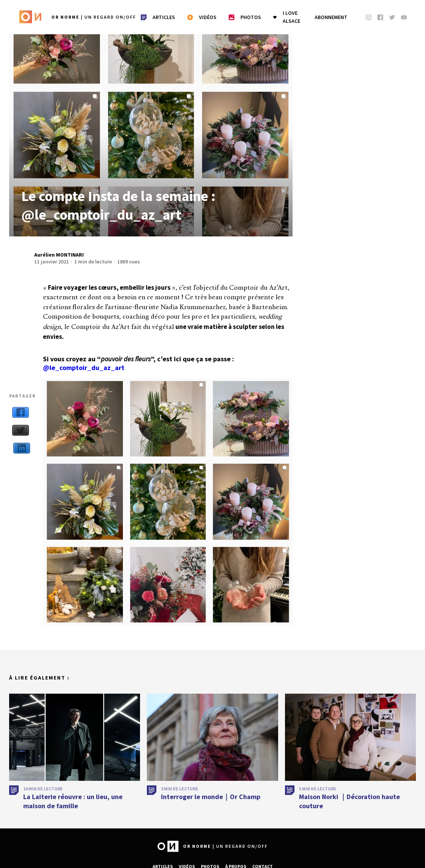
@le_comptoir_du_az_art (84, 368)
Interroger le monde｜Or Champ (211, 797)
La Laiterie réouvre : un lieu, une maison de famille (73, 801)
